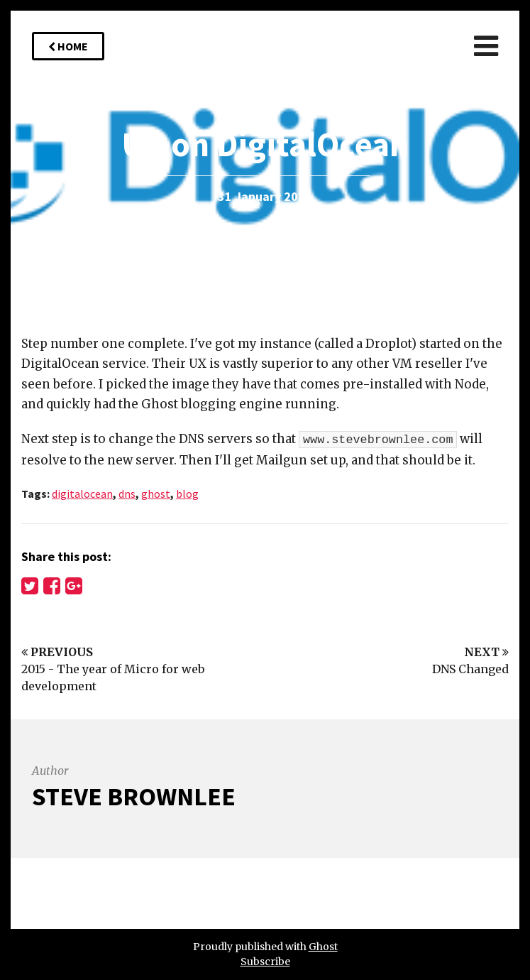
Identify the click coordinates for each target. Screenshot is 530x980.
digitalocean (82, 494)
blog (187, 494)
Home (68, 46)
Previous (57, 652)
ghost (156, 494)
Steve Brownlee (134, 796)
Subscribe (265, 962)
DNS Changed (470, 669)
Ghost (323, 947)
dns (127, 494)
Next (486, 652)
